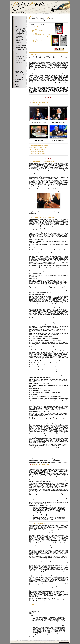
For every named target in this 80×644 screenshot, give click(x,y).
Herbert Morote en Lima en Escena (38, 149)
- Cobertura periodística (37, 32)
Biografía (18, 20)
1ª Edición (49, 158)
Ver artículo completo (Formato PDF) (40, 102)
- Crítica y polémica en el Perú (39, 39)
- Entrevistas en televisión (37, 31)
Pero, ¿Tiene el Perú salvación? (20, 40)
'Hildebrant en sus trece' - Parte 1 (37, 152)
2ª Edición (49, 97)
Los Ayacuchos (19, 62)
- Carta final (34, 41)
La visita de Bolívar (20, 57)
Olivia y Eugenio (19, 59)
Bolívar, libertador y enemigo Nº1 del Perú (21, 37)
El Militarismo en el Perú (21, 45)
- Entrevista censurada (37, 40)
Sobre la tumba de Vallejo (21, 47)
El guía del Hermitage (20, 61)
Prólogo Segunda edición (38, 26)
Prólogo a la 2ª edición (36, 100)
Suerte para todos (20, 69)
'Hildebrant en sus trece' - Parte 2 (37, 154)
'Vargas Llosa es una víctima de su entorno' (40, 147)
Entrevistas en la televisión (38, 105)
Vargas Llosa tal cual (20, 49)
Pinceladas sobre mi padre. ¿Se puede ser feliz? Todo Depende (20, 23)
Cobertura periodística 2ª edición (39, 145)
